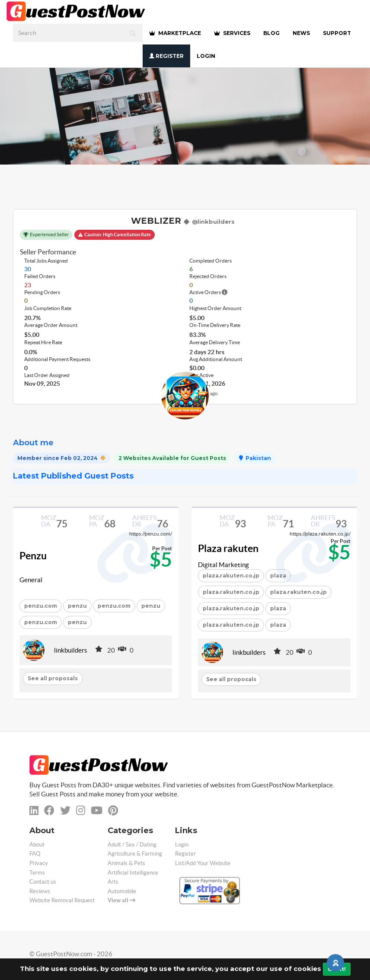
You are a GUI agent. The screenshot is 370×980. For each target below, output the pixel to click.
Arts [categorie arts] (113, 882)
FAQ (35, 854)
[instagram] (81, 810)
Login (206, 56)
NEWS (301, 33)
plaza (278, 608)
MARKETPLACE (175, 33)
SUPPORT (337, 33)
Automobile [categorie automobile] (122, 891)
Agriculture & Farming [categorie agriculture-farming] (135, 854)
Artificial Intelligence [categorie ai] (133, 873)
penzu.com (41, 606)
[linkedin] (34, 810)
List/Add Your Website (203, 863)
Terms (37, 873)
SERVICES (232, 33)
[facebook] (49, 810)
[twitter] (65, 810)
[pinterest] (113, 810)
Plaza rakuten (228, 549)
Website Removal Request (62, 900)
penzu (77, 606)
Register (166, 56)
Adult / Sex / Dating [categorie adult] (132, 845)
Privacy (39, 863)
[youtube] (97, 810)
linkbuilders (71, 650)
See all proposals (53, 678)
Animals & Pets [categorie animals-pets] (126, 863)
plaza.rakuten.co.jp (231, 576)
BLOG (271, 33)
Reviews (40, 891)
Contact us (43, 882)
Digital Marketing (223, 565)
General (31, 580)
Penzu (33, 556)
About (37, 845)
